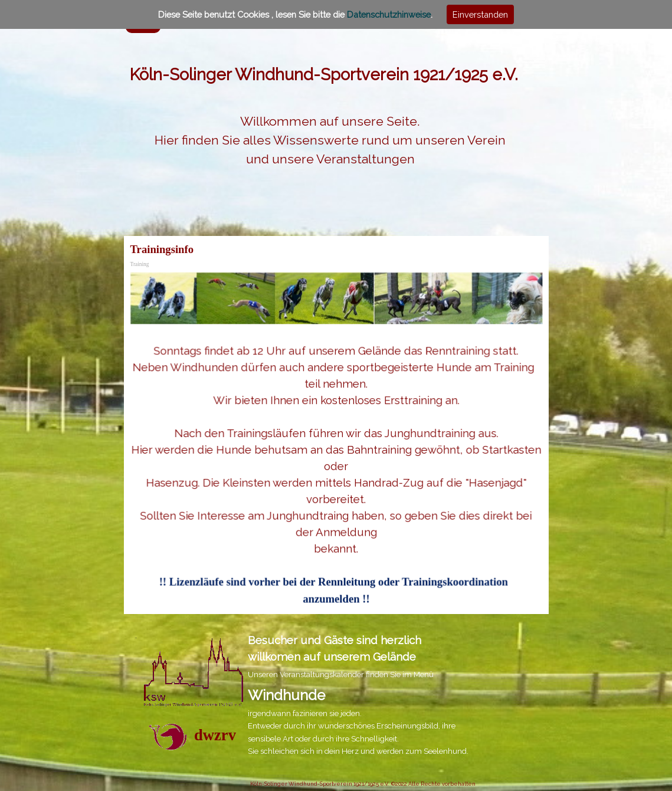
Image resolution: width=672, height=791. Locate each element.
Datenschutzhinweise (389, 14)
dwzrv (215, 735)
